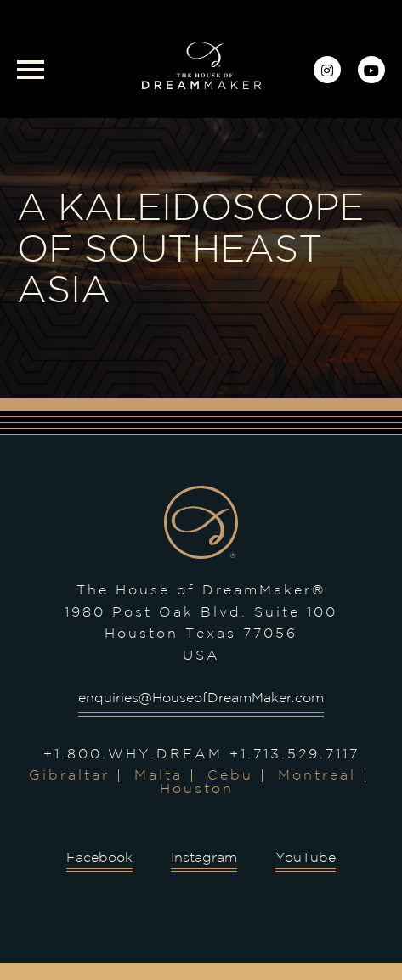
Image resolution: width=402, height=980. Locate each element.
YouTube (306, 858)
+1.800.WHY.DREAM (133, 755)
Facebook (99, 858)
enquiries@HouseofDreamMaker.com (201, 698)
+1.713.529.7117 (294, 755)
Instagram (204, 858)
